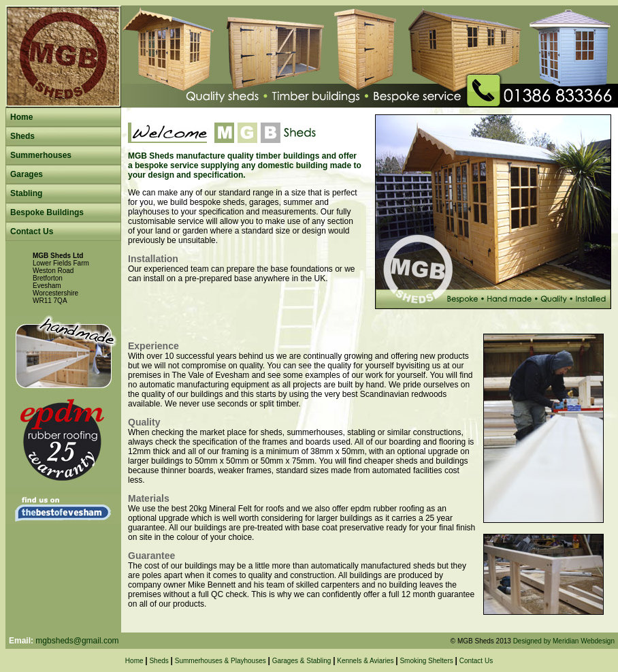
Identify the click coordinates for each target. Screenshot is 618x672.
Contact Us (32, 231)
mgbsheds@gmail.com (77, 641)
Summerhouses (41, 155)
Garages (27, 174)
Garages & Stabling (302, 661)
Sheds (22, 136)
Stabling (26, 193)
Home (21, 117)
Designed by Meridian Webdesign (564, 641)
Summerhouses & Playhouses (221, 661)
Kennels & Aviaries (365, 661)
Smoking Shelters (426, 661)
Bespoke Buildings (47, 212)
